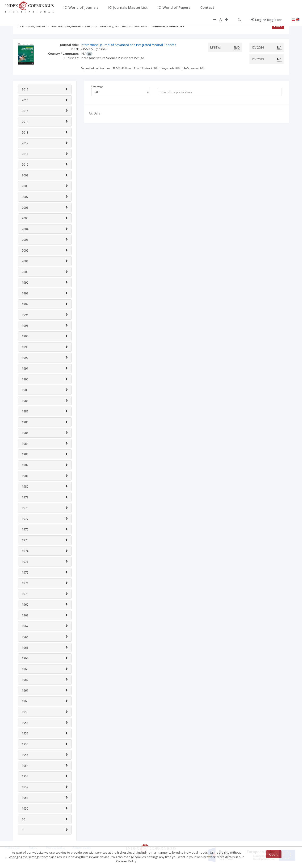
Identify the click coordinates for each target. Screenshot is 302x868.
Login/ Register (266, 20)
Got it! (274, 854)
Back (278, 26)
